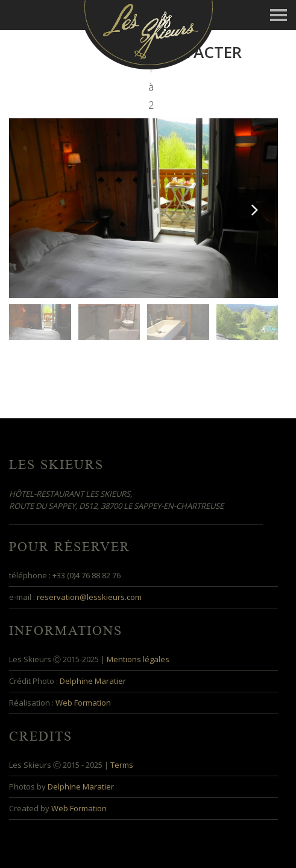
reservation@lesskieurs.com (89, 597)
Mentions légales (138, 659)
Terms (122, 765)
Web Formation (83, 703)
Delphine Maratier (93, 681)
